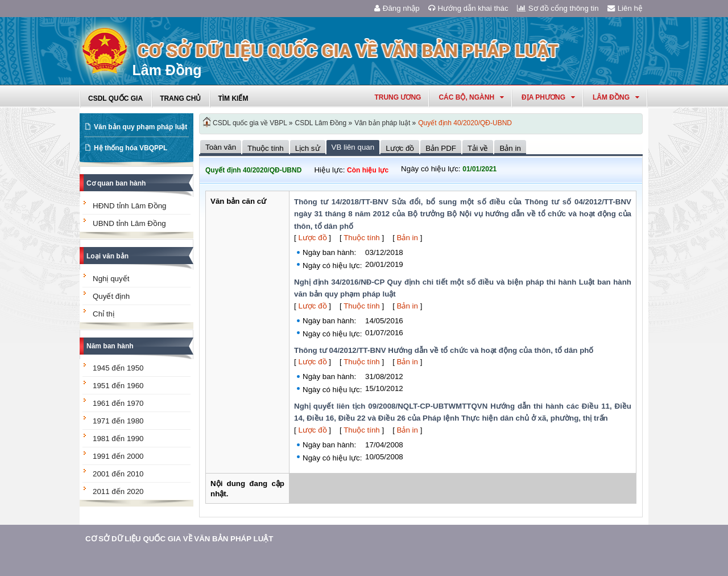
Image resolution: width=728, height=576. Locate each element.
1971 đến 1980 (118, 421)
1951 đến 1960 (118, 386)
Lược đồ (312, 238)
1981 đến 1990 (118, 439)
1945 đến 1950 (118, 368)
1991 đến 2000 (118, 456)
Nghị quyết (111, 279)
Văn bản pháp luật (382, 123)
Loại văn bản (107, 256)
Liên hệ (625, 8)
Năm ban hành (110, 346)
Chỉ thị (104, 314)
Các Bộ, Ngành (471, 97)
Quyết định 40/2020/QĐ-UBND (465, 123)
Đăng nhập (397, 8)
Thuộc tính (362, 238)
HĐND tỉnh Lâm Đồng (130, 206)
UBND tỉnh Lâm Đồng (129, 223)
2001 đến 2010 (118, 474)
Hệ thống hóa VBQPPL (131, 148)
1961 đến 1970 (118, 403)
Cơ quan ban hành (116, 183)
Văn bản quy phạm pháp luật (140, 127)
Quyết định (111, 296)
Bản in (408, 238)
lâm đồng (616, 97)
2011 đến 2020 (118, 491)
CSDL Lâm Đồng (321, 123)
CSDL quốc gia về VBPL (250, 123)
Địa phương (548, 97)
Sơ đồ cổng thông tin (558, 8)
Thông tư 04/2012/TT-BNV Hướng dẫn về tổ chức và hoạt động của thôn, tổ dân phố (444, 350)
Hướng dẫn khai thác (468, 8)
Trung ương (398, 97)
